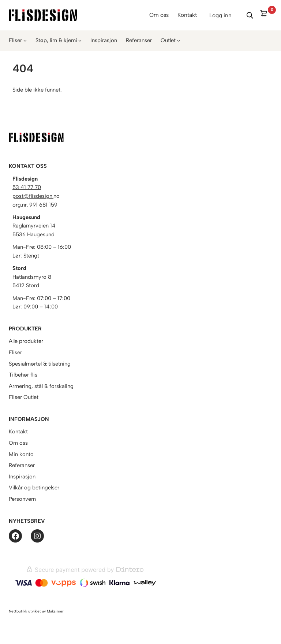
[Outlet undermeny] (179, 40)
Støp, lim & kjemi (56, 40)
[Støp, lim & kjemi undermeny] (80, 40)
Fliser (15, 40)
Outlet (168, 40)
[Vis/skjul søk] (250, 15)
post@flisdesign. (33, 196)
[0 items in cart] (266, 15)
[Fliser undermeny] (25, 40)
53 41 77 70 (27, 187)
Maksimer (55, 611)
